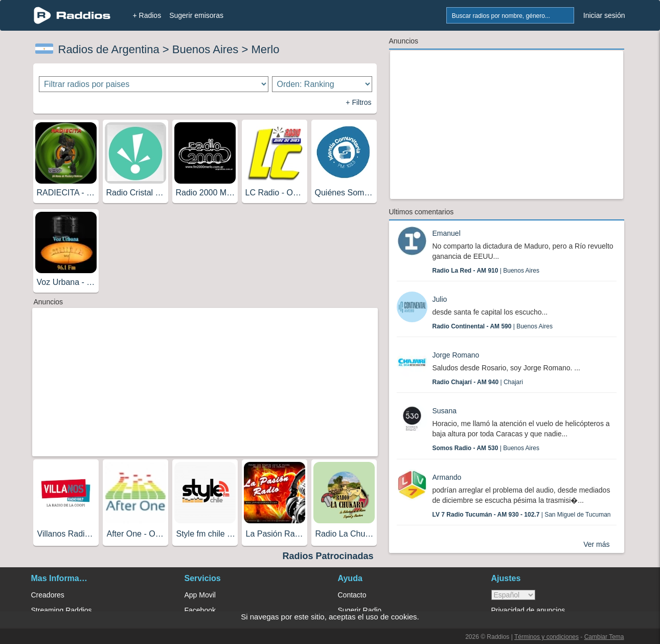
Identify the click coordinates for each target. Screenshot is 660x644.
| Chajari (478, 382)
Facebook (200, 610)
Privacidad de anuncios (528, 610)
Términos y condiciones (547, 637)
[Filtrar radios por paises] (154, 84)
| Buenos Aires (486, 271)
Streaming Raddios (62, 610)
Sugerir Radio (360, 610)
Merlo (265, 49)
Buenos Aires (206, 49)
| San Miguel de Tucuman (522, 515)
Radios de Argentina (109, 49)
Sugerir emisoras (196, 15)
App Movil (200, 595)
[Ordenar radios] (322, 84)
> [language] (513, 595)
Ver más (596, 544)
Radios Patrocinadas (328, 556)
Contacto (352, 595)
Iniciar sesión (604, 15)
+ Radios (147, 15)
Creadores (48, 595)
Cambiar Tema (604, 637)
